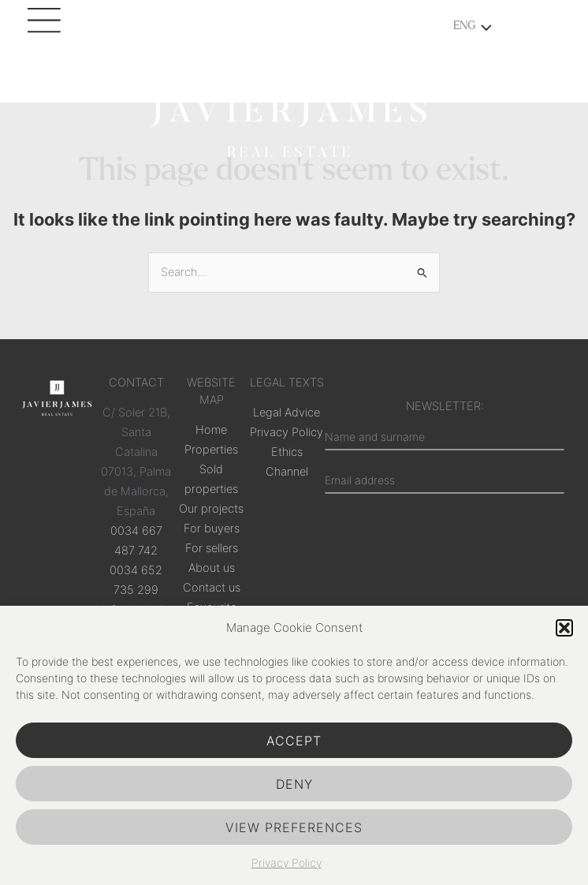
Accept (294, 741)
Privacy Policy (287, 863)
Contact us (212, 588)
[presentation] (445, 564)
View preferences (294, 827)
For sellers (212, 548)
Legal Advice (287, 413)
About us (212, 568)
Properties (211, 450)
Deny (294, 784)
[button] (564, 628)
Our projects (211, 509)
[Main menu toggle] (47, 28)
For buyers (212, 528)
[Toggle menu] (482, 29)
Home (211, 430)
